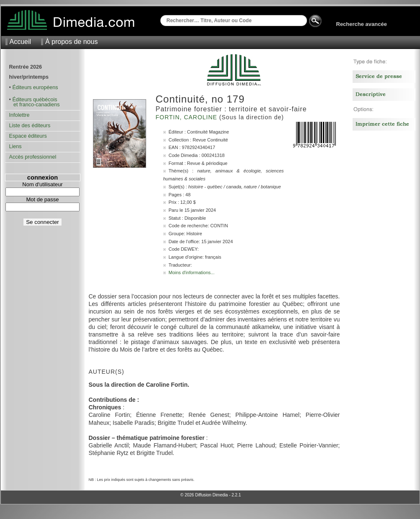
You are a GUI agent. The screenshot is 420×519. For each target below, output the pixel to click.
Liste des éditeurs (30, 126)
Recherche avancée (362, 24)
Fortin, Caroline (188, 117)
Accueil (21, 42)
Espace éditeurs (28, 136)
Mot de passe (42, 199)
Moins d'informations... (192, 272)
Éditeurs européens (35, 87)
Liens (15, 146)
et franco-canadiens (35, 105)
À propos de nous (71, 42)
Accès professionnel (33, 157)
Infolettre (19, 115)
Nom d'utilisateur (42, 184)
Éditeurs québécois (35, 100)
